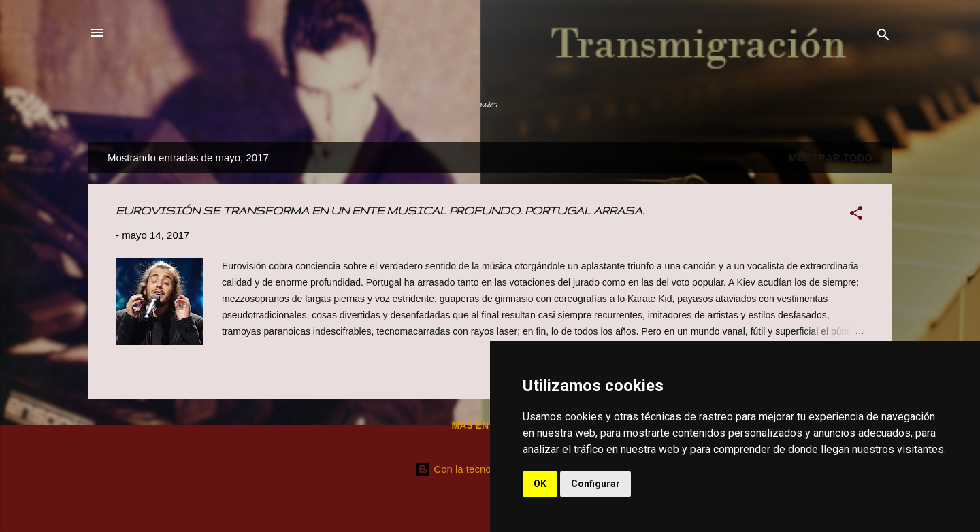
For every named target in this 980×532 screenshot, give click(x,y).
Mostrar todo (831, 157)
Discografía (467, 105)
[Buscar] (883, 37)
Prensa (758, 105)
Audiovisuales (616, 105)
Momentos (695, 105)
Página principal (176, 105)
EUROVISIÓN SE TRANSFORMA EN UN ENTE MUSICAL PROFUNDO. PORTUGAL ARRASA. (380, 211)
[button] (856, 215)
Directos (539, 105)
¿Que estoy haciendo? (282, 105)
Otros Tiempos (385, 105)
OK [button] (540, 484)
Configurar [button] (595, 484)
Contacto (819, 105)
